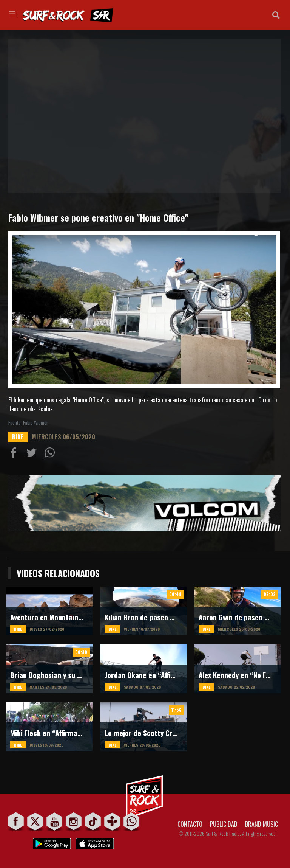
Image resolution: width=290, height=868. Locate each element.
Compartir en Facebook (15, 454)
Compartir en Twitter (33, 454)
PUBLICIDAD (224, 824)
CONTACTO (190, 824)
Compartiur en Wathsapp (51, 454)
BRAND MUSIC (261, 824)
